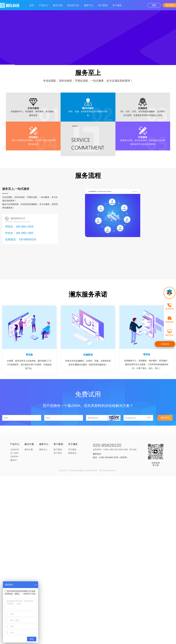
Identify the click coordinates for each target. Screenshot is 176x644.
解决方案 (29, 449)
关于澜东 (72, 449)
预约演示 (165, 418)
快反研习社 (73, 5)
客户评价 (58, 453)
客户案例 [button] (103, 5)
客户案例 (58, 449)
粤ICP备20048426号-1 (108, 471)
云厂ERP (14, 453)
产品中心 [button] (44, 5)
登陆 (154, 5)
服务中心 (89, 5)
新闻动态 (72, 453)
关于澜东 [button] (117, 5)
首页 (32, 5)
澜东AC (14, 460)
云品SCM (14, 449)
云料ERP (14, 457)
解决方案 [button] (58, 5)
